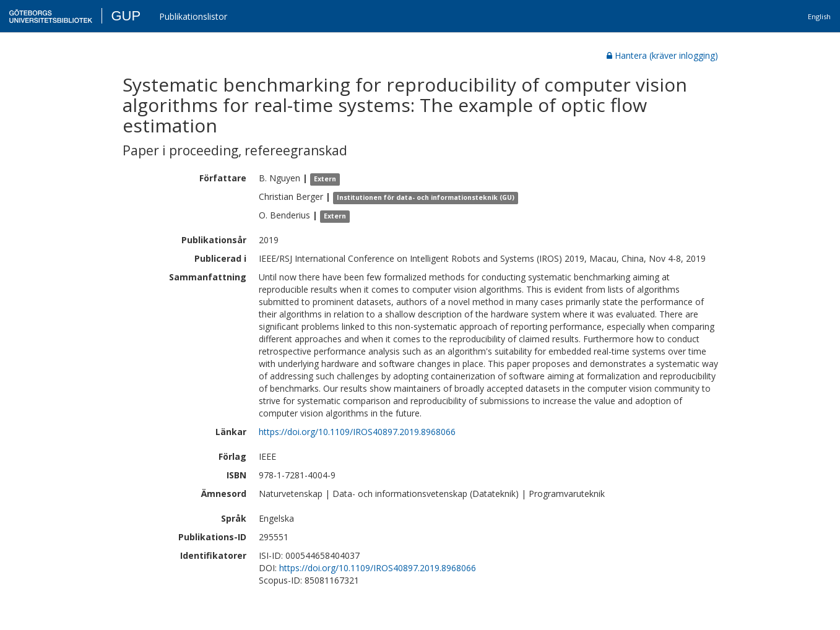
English (819, 16)
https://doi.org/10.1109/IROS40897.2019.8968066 (357, 432)
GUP (126, 16)
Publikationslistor (193, 16)
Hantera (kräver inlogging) (662, 55)
